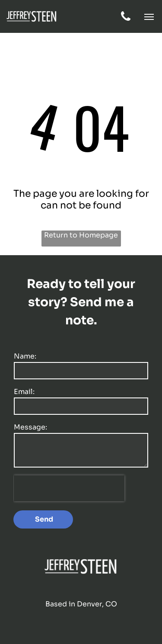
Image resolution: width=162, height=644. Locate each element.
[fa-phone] (126, 20)
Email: (24, 392)
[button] (149, 17)
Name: (25, 356)
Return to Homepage (81, 235)
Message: (30, 427)
